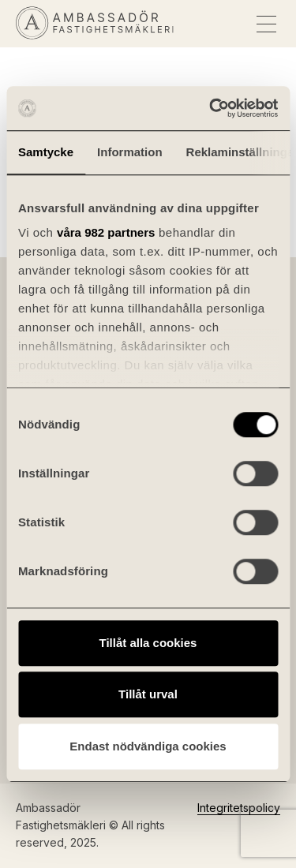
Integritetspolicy (239, 808)
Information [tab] (130, 152)
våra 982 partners (106, 232)
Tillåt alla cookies (148, 643)
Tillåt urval (148, 694)
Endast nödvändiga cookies (148, 746)
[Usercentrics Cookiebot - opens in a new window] (211, 108)
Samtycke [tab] (46, 152)
